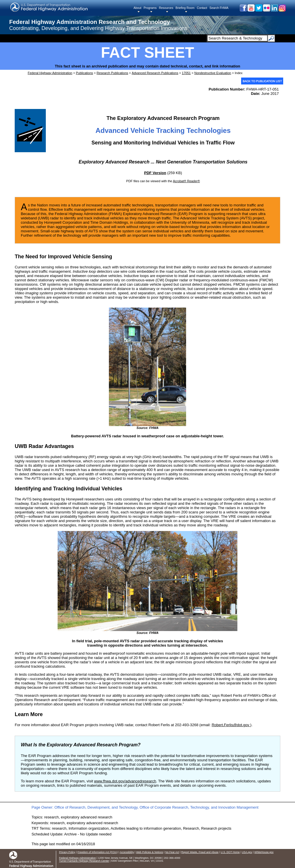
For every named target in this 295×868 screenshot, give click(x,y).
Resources (166, 8)
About (137, 8)
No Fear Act (172, 852)
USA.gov (247, 852)
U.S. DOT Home (230, 852)
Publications (84, 73)
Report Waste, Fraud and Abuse (200, 852)
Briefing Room (185, 8)
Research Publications (112, 73)
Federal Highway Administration (50, 73)
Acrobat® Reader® (186, 181)
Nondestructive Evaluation (213, 73)
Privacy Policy (67, 852)
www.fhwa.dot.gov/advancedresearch (125, 781)
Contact (202, 8)
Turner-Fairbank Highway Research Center (84, 861)
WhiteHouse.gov (264, 852)
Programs (150, 8)
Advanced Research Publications (155, 73)
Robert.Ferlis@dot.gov (231, 725)
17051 (186, 73)
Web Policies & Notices (150, 852)
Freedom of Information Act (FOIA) (98, 852)
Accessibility (127, 852)
